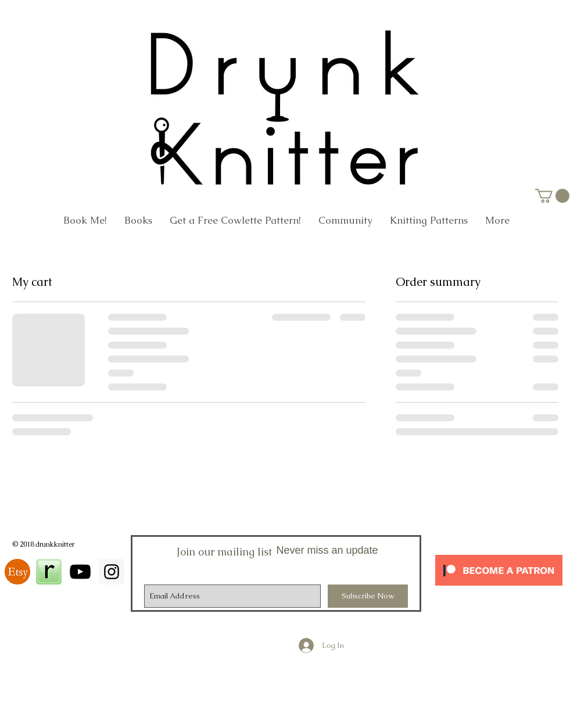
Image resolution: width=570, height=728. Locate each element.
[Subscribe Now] (368, 596)
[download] (17, 572)
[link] (552, 196)
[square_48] (49, 572)
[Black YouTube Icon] (80, 572)
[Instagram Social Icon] (112, 572)
